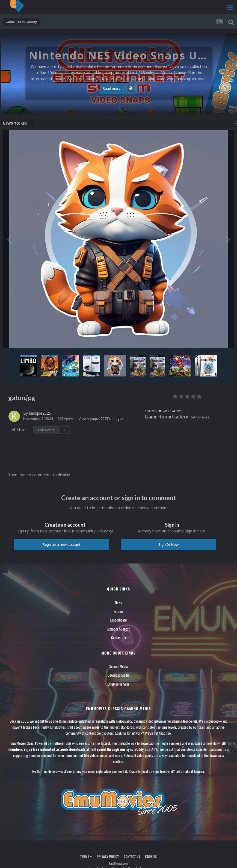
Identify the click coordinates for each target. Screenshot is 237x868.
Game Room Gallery (167, 417)
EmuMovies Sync (118, 684)
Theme (86, 856)
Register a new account (62, 544)
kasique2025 (40, 413)
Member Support (118, 629)
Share (20, 430)
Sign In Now (168, 544)
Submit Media (118, 666)
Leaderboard (119, 620)
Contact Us (118, 638)
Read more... (118, 88)
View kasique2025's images (101, 418)
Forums (118, 611)
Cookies (151, 856)
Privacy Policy (108, 856)
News (118, 602)
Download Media (118, 675)
